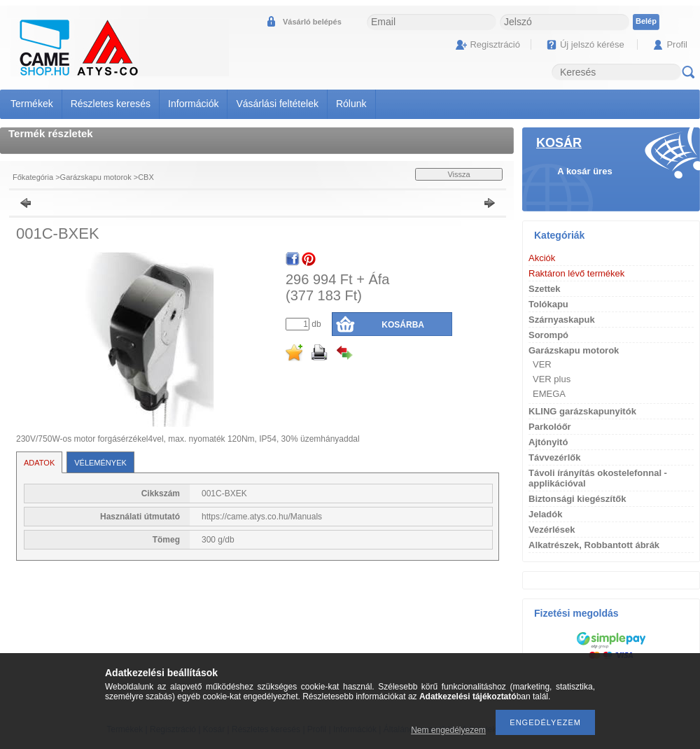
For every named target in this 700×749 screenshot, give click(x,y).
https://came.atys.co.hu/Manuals (262, 517)
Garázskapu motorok (96, 177)
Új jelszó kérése (592, 44)
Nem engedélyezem (448, 730)
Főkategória (33, 177)
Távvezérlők (554, 457)
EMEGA (549, 394)
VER (542, 364)
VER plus (552, 379)
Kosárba (403, 325)
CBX (146, 177)
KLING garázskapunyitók (582, 411)
